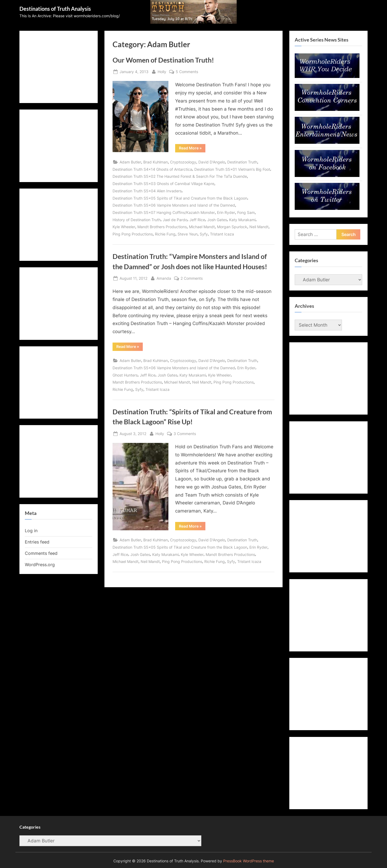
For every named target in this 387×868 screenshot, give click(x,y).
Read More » (192, 149)
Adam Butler (130, 162)
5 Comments (187, 72)
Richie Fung (165, 234)
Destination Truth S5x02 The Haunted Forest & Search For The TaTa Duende (180, 176)
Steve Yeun (188, 234)
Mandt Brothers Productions (162, 227)
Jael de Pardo (175, 220)
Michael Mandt (202, 227)
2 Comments (192, 278)
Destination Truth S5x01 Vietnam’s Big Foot (232, 169)
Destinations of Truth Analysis (55, 9)
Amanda (164, 278)
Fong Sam (246, 212)
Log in (31, 531)
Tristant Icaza (222, 234)
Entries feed (37, 542)
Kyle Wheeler (124, 227)
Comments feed (41, 553)
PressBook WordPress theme (249, 861)
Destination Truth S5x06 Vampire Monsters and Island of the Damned (174, 205)
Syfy (204, 234)
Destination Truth (242, 162)
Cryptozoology (183, 162)
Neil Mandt (259, 227)
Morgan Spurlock (232, 227)
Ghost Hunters (125, 375)
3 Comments (185, 434)
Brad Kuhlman (156, 162)
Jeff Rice (197, 220)
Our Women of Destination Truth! (163, 60)
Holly (162, 71)
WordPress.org (40, 565)
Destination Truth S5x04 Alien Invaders (147, 191)
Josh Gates (217, 220)
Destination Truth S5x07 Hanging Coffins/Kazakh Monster (164, 212)
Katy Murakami (242, 220)
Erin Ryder (226, 212)
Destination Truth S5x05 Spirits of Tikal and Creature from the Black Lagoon (180, 198)
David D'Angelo (212, 162)
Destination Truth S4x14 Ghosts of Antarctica (152, 169)
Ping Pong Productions (133, 234)
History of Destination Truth (137, 220)
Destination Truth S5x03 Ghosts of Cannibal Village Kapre (163, 184)
